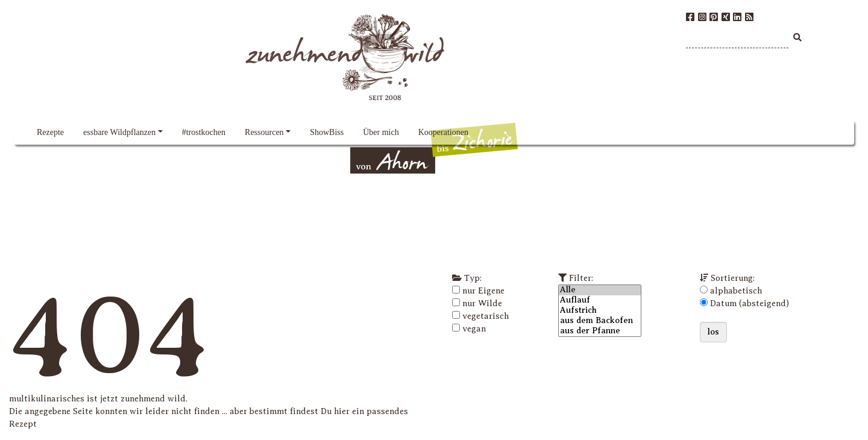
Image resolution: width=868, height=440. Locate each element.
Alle (600, 290)
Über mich (381, 132)
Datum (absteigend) (750, 303)
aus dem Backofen (600, 321)
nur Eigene (483, 291)
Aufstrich (600, 311)
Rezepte (50, 132)
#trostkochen (204, 132)
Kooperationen (443, 132)
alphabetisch (736, 291)
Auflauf (600, 300)
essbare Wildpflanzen (119, 132)
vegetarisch (486, 316)
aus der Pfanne (600, 331)
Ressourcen (264, 132)
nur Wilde (482, 303)
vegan (474, 329)
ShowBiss (327, 132)
